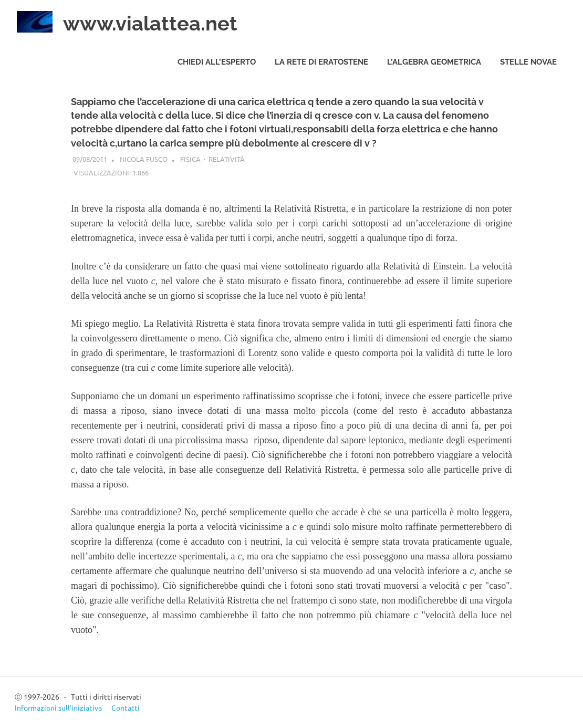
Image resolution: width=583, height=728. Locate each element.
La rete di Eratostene (321, 62)
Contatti (126, 708)
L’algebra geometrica (434, 62)
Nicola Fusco (144, 159)
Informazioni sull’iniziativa (58, 708)
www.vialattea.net (150, 23)
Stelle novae (528, 62)
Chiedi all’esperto (217, 62)
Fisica (190, 159)
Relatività (227, 159)
